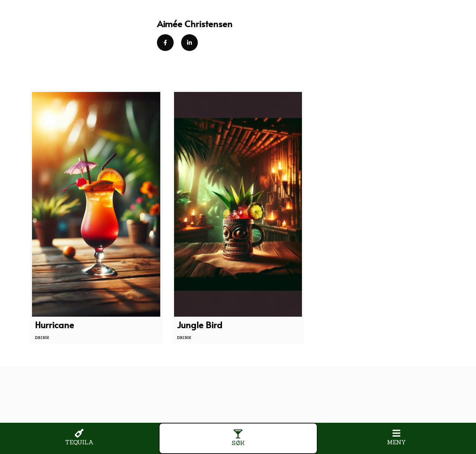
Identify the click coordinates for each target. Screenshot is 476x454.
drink (42, 338)
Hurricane (54, 325)
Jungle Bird (200, 325)
